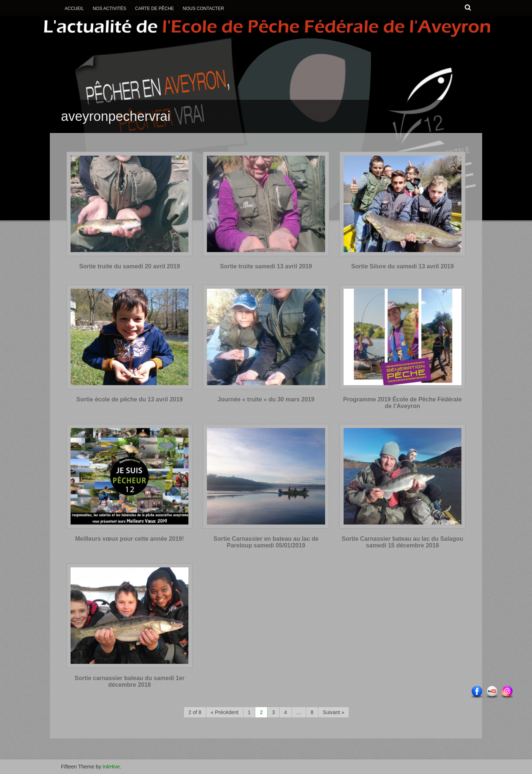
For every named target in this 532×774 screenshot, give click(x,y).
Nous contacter (204, 9)
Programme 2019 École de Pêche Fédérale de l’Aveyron (403, 403)
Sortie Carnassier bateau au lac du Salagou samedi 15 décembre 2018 (403, 542)
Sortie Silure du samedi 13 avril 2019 (403, 266)
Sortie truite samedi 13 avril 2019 (266, 266)
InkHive (111, 767)
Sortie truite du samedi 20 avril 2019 (129, 266)
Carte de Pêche (154, 9)
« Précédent (225, 712)
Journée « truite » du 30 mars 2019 (266, 399)
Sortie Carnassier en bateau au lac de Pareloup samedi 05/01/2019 (266, 542)
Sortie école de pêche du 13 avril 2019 (130, 399)
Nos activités (110, 9)
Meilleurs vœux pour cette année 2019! (130, 539)
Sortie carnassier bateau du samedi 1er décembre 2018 (130, 681)
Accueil (74, 9)
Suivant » (334, 712)
